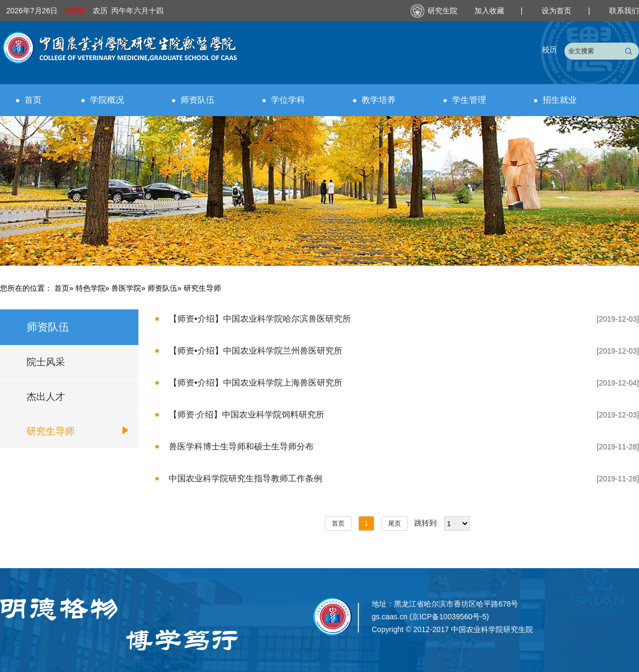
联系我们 (624, 11)
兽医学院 (126, 288)
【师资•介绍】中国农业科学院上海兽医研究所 (256, 383)
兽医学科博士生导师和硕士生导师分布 (241, 446)
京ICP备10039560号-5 (449, 617)
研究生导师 (51, 431)
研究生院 (443, 11)
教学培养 (374, 100)
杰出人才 (46, 397)
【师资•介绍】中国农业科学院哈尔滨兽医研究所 (260, 319)
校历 (550, 50)
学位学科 (284, 100)
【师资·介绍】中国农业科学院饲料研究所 (247, 415)
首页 (29, 100)
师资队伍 (193, 100)
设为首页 (558, 11)
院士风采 (46, 362)
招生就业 (555, 100)
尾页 (395, 523)
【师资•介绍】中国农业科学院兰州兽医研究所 (256, 351)
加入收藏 (490, 11)
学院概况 (103, 100)
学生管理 (465, 100)
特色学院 (91, 288)
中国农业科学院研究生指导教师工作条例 (245, 478)
